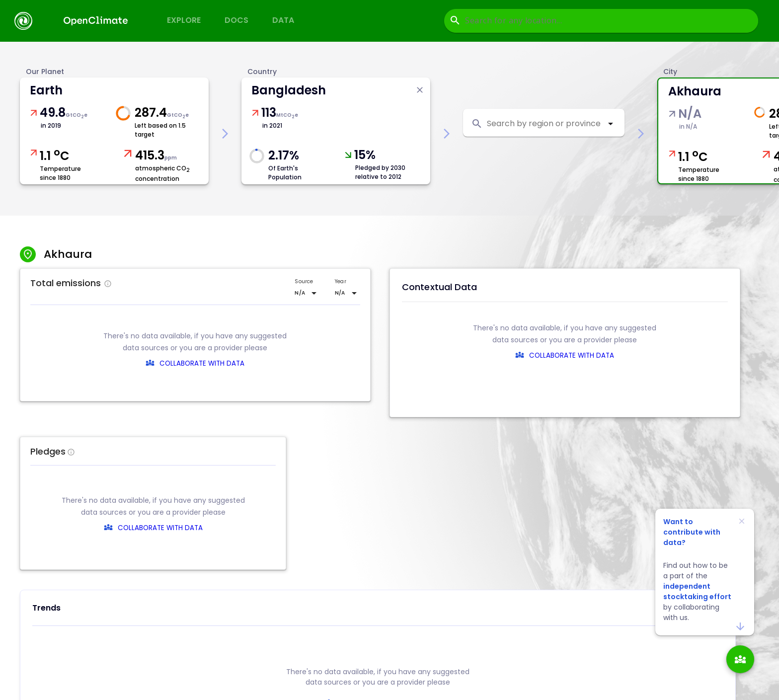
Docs (236, 20)
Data (283, 20)
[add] (740, 659)
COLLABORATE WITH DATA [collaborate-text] (385, 528)
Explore (184, 20)
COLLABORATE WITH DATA (202, 363)
